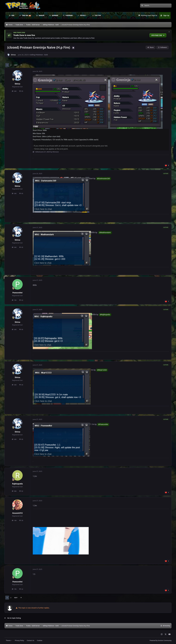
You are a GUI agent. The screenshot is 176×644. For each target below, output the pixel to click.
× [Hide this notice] (169, 32)
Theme (9, 640)
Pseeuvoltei (17, 293)
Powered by (161, 640)
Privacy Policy (19, 640)
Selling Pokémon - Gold (39, 55)
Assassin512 (18, 513)
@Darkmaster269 (103, 178)
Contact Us (30, 640)
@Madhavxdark (105, 232)
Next (16, 65)
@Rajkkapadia (105, 314)
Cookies (40, 640)
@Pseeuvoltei (103, 424)
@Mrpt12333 (102, 370)
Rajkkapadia (17, 484)
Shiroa (13, 55)
